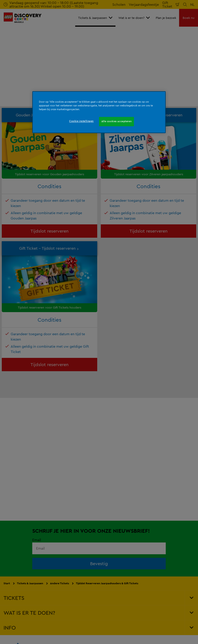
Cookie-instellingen (81, 121)
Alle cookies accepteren (116, 121)
